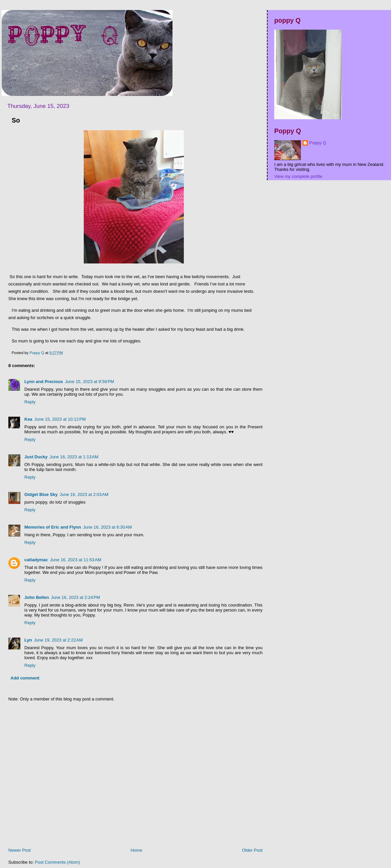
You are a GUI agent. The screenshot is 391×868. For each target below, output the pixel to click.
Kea (28, 419)
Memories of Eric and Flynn (53, 527)
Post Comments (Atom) (58, 862)
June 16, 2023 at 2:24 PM (76, 597)
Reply (30, 402)
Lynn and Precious (44, 382)
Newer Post (20, 850)
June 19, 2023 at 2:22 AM (58, 640)
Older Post (252, 850)
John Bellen (37, 597)
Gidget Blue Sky (41, 494)
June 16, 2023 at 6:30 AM (107, 527)
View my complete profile (298, 176)
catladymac (36, 560)
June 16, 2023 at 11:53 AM (76, 560)
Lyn (28, 640)
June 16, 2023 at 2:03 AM (84, 494)
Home (136, 850)
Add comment (25, 678)
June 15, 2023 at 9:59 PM (90, 382)
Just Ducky (36, 457)
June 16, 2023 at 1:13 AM (74, 457)
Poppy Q (318, 143)
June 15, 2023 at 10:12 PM (60, 419)
